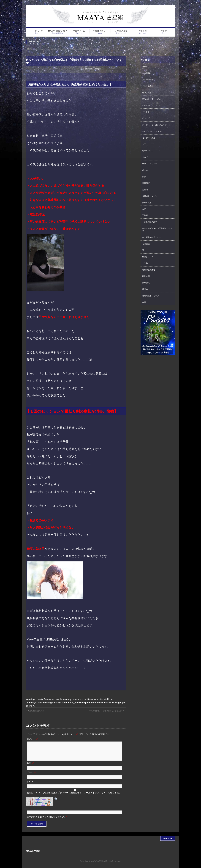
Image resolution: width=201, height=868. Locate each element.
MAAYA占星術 (97, 862)
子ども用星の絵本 (150, 222)
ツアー (145, 144)
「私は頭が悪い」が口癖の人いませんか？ (107, 711)
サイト (30, 785)
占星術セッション (150, 196)
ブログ (145, 157)
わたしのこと (148, 105)
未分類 (145, 263)
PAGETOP (168, 839)
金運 (144, 302)
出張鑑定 (146, 183)
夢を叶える (147, 203)
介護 (144, 177)
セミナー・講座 (149, 138)
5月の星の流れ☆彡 (35, 711)
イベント (146, 112)
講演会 (145, 289)
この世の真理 (148, 86)
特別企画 (146, 276)
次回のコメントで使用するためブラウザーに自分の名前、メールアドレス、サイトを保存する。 (74, 796)
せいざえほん (148, 93)
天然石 (145, 215)
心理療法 (97, 69)
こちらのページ (70, 661)
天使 (144, 209)
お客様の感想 (148, 80)
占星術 (145, 190)
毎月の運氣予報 (149, 270)
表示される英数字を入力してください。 (46, 821)
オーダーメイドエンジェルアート (156, 125)
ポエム (145, 170)
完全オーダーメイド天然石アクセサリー (157, 230)
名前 (30, 767)
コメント (33, 739)
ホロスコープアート (151, 164)
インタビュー (148, 118)
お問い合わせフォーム (42, 647)
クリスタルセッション (152, 131)
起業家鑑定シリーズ (151, 296)
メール (31, 776)
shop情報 (89, 69)
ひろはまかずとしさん (152, 99)
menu (82, 69)
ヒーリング (147, 151)
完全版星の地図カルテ (152, 237)
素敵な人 (146, 283)
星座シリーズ (148, 257)
